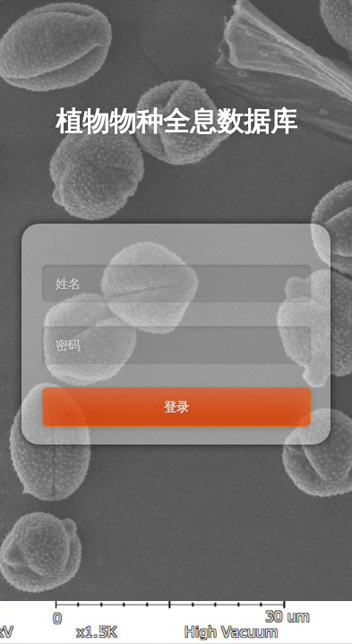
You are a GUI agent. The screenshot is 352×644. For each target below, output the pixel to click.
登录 (176, 407)
